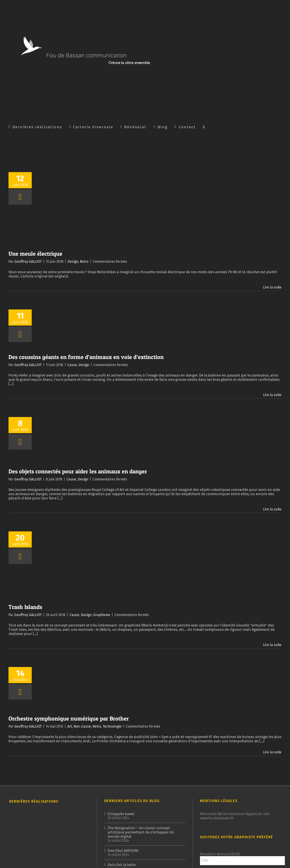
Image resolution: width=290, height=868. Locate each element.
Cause (72, 365)
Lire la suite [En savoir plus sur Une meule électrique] (272, 287)
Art (70, 726)
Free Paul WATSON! (123, 851)
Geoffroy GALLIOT (28, 262)
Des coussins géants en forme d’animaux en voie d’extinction (86, 357)
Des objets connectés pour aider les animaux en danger (78, 471)
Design (73, 262)
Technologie (112, 726)
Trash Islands (25, 607)
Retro (84, 262)
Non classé (82, 726)
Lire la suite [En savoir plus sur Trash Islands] (272, 645)
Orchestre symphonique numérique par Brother (69, 719)
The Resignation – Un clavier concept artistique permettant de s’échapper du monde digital (141, 832)
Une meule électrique (35, 254)
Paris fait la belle (122, 865)
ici (220, 814)
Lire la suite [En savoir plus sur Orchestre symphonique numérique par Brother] (272, 752)
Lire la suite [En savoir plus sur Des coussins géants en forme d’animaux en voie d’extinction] (272, 395)
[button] (204, 127)
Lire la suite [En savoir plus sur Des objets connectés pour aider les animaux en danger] (272, 509)
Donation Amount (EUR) (220, 854)
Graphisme (102, 615)
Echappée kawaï (121, 814)
